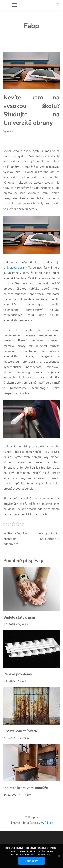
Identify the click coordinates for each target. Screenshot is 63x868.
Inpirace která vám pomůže (26, 788)
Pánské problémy (18, 674)
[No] (59, 856)
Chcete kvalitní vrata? (21, 731)
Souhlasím (32, 861)
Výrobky (8, 131)
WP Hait (47, 823)
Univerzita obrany (15, 268)
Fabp (32, 26)
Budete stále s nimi (19, 617)
